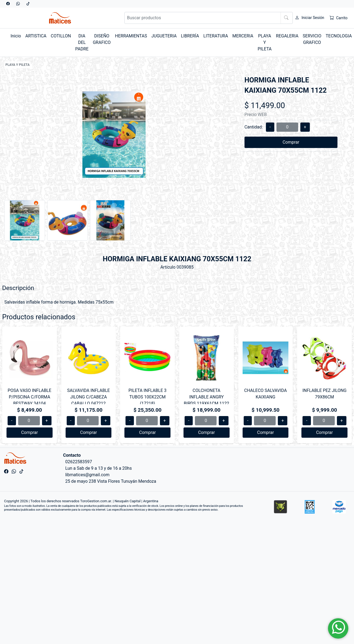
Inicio (16, 36)
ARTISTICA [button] (36, 36)
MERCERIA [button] (243, 36)
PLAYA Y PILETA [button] (265, 42)
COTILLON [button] (61, 36)
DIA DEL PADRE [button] (82, 42)
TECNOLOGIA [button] (339, 36)
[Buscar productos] (209, 18)
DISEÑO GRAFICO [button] (102, 39)
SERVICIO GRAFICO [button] (312, 39)
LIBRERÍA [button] (190, 36)
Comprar (291, 142)
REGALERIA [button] (287, 36)
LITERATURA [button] (216, 36)
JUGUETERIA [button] (164, 36)
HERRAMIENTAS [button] (131, 36)
